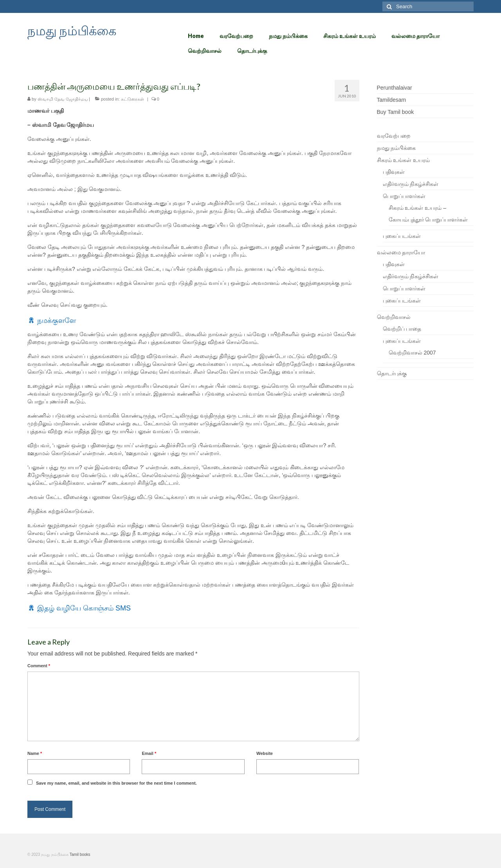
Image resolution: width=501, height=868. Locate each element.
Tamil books (80, 854)
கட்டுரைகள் (132, 99)
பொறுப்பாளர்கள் (404, 196)
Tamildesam (392, 100)
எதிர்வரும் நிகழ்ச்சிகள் (411, 184)
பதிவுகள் (394, 172)
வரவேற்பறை (394, 136)
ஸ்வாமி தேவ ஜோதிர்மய (63, 99)
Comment (39, 666)
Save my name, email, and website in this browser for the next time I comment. (116, 783)
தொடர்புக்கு (392, 373)
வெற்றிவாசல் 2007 (412, 353)
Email (149, 753)
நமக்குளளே (57, 321)
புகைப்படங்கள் (402, 236)
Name (35, 753)
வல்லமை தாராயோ (401, 252)
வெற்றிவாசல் (394, 317)
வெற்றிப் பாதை (402, 329)
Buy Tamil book (396, 112)
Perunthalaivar (395, 88)
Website (265, 753)
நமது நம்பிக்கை (72, 30)
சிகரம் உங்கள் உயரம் (404, 160)
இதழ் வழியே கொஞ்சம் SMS (84, 608)
